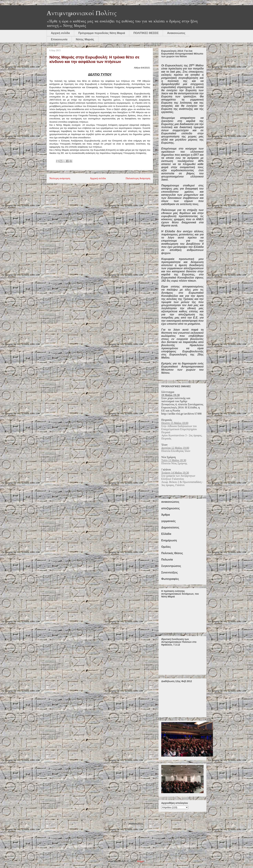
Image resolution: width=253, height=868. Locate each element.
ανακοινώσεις (170, 502)
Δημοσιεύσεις (170, 527)
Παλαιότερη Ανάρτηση (138, 178)
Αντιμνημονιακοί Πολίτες (82, 13)
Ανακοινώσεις (176, 33)
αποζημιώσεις (170, 508)
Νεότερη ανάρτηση (60, 178)
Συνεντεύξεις (170, 572)
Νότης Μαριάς (85, 39)
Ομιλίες (166, 547)
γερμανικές (168, 521)
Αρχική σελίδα (60, 33)
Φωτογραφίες (170, 579)
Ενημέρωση (169, 540)
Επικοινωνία (59, 39)
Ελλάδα (166, 534)
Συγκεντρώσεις (171, 566)
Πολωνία (167, 560)
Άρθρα (166, 515)
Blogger (141, 861)
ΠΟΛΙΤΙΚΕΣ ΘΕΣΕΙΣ (146, 33)
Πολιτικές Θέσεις (172, 553)
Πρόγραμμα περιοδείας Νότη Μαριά (102, 33)
